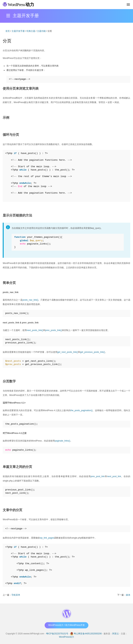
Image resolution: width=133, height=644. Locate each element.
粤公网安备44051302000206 (88, 634)
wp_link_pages (47, 538)
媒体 (128, 595)
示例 (6, 118)
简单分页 (9, 283)
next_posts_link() (35, 330)
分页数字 (9, 381)
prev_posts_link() (54, 330)
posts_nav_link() (30, 300)
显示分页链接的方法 (17, 215)
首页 (8, 31)
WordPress (18, 5)
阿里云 (116, 634)
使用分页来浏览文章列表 (21, 89)
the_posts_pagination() (81, 410)
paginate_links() (63, 441)
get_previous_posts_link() (93, 352)
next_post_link (114, 476)
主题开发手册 (18, 31)
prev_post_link (98, 476)
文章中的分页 (13, 510)
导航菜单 (16, 595)
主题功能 (41, 31)
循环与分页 (11, 135)
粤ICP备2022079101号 (57, 634)
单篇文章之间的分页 (17, 467)
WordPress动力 (66, 637)
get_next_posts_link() (68, 352)
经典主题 (31, 31)
